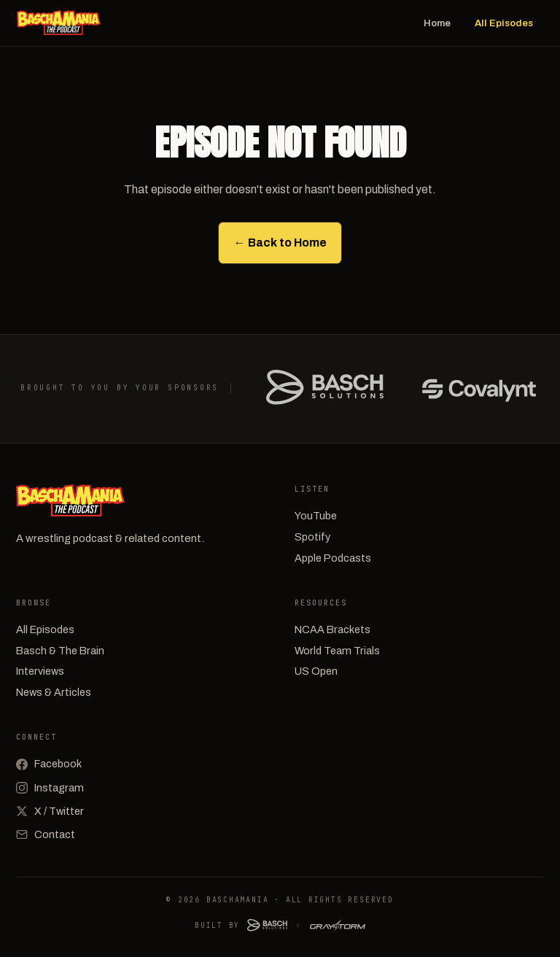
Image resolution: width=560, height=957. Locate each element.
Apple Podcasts (333, 558)
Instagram (50, 788)
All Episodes (504, 23)
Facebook (49, 764)
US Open (316, 671)
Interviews (40, 671)
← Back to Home (280, 243)
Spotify (312, 537)
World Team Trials (337, 651)
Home (437, 23)
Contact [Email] (46, 834)
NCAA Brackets (332, 629)
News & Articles (54, 692)
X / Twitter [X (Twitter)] (50, 811)
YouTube (316, 516)
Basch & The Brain (60, 651)
